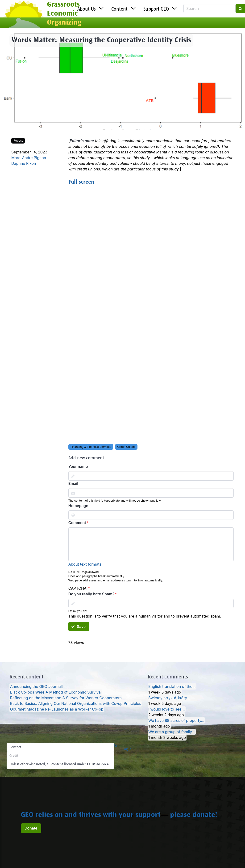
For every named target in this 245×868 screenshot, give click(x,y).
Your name (78, 466)
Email (73, 483)
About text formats (85, 564)
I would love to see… (167, 709)
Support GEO (156, 9)
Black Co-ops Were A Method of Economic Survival (56, 692)
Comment (77, 523)
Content (119, 9)
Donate (31, 828)
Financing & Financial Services (91, 447)
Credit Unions (126, 447)
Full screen (81, 182)
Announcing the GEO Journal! (36, 686)
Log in (127, 749)
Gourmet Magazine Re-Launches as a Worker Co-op (57, 709)
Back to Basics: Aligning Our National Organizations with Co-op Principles (76, 703)
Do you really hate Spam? (91, 594)
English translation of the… (172, 686)
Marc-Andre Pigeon (29, 158)
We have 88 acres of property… (176, 720)
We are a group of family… (172, 732)
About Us (87, 9)
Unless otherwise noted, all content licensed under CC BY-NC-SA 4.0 (60, 764)
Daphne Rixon (24, 163)
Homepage (78, 506)
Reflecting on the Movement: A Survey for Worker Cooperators (66, 698)
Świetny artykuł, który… (169, 698)
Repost (18, 141)
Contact (15, 747)
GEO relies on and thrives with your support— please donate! (119, 815)
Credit (14, 756)
